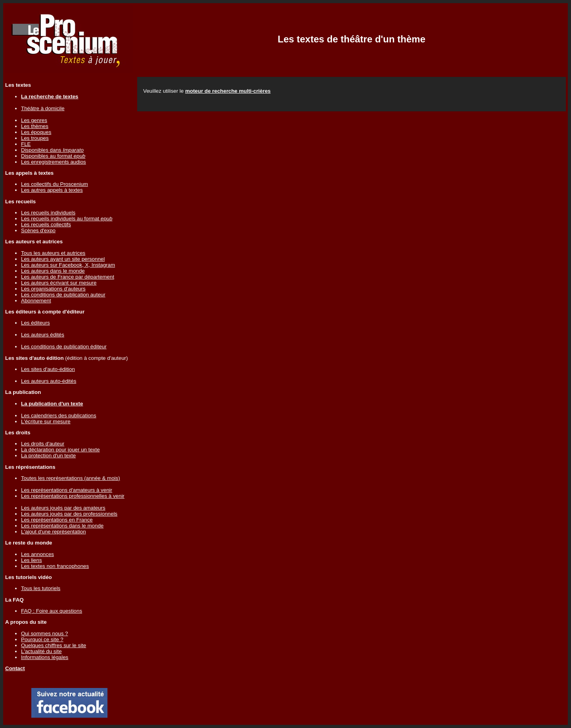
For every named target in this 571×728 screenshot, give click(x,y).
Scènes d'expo (38, 230)
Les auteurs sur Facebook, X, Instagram (68, 265)
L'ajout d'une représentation (54, 532)
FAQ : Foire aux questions (52, 611)
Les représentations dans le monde (62, 526)
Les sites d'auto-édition (48, 369)
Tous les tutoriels (41, 588)
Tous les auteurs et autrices (53, 253)
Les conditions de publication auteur (63, 295)
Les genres (34, 120)
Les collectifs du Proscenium (55, 184)
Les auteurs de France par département (68, 277)
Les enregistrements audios (54, 162)
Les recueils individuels (48, 213)
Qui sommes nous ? (45, 633)
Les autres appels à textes (52, 190)
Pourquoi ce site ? (42, 639)
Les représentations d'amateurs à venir (67, 490)
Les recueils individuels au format (67, 219)
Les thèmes (35, 126)
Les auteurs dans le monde (53, 271)
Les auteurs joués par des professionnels (69, 514)
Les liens (32, 560)
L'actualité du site (41, 651)
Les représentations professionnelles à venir (73, 496)
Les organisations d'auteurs (53, 289)
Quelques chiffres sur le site (54, 645)
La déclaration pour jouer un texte (60, 450)
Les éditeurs (35, 323)
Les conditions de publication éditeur (64, 347)
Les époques (36, 132)
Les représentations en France (57, 520)
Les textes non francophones (55, 566)
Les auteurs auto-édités (49, 381)
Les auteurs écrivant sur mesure (59, 283)
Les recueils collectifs (46, 225)
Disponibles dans (52, 150)
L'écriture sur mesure (46, 421)
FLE (26, 144)
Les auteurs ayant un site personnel (63, 259)
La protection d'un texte (48, 456)
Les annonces (37, 554)
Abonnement (36, 301)
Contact (15, 668)
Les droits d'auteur (43, 444)
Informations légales (45, 657)
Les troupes (35, 138)
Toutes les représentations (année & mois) (71, 478)
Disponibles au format (53, 156)
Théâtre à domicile (43, 108)
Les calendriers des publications (59, 416)
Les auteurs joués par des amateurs (63, 508)
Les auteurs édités (43, 335)
